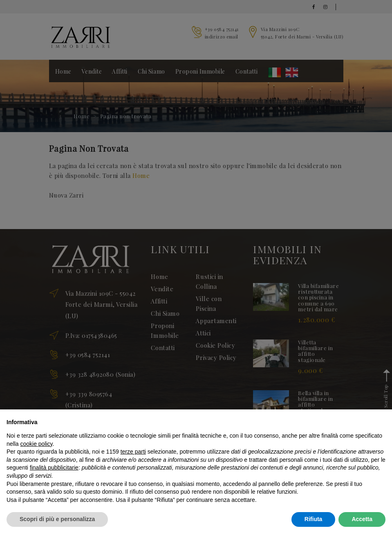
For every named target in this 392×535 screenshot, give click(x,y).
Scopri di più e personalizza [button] (57, 519)
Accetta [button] (362, 519)
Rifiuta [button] (314, 519)
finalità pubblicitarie (54, 468)
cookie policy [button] (36, 444)
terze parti (133, 452)
